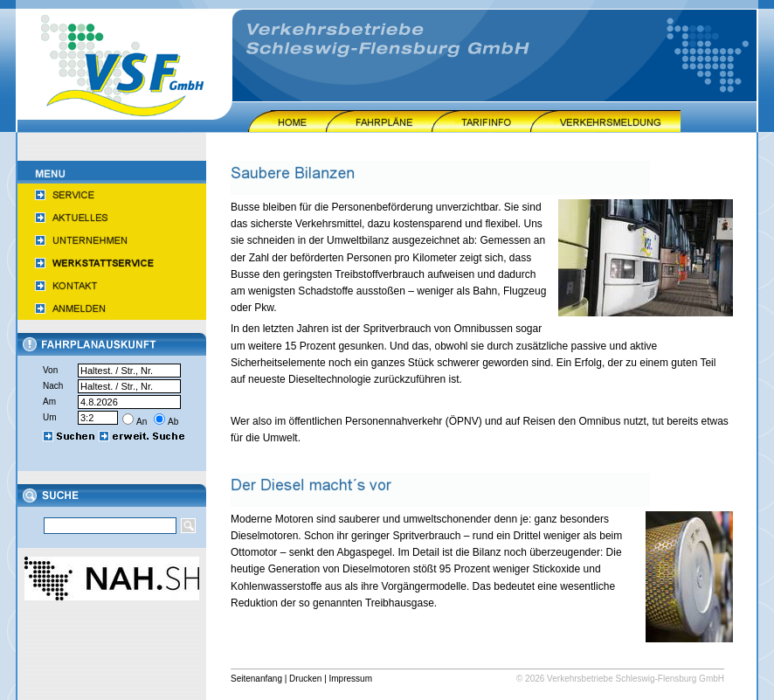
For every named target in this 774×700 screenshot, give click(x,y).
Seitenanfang (256, 679)
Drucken (305, 679)
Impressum (351, 679)
